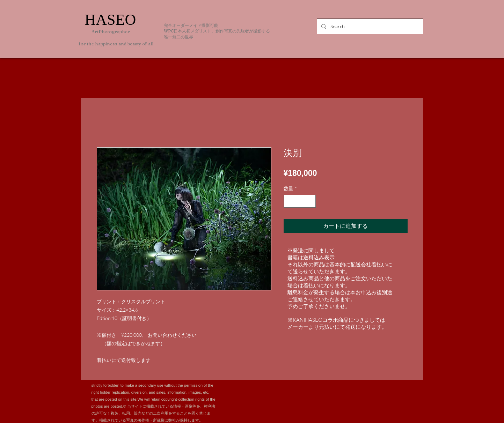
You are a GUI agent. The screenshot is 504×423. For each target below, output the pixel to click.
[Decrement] (289, 201)
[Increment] (310, 201)
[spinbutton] (300, 201)
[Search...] (369, 26)
